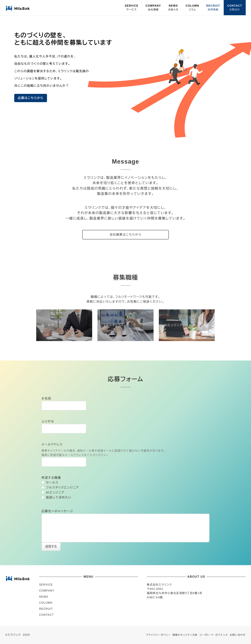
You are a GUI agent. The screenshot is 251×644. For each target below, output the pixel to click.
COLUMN (46, 603)
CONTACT (46, 615)
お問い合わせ (238, 635)
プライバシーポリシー (158, 635)
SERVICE (46, 585)
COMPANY (47, 591)
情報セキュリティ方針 (185, 635)
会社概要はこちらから (125, 235)
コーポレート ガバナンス (214, 635)
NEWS (44, 597)
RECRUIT (46, 609)
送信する (52, 547)
